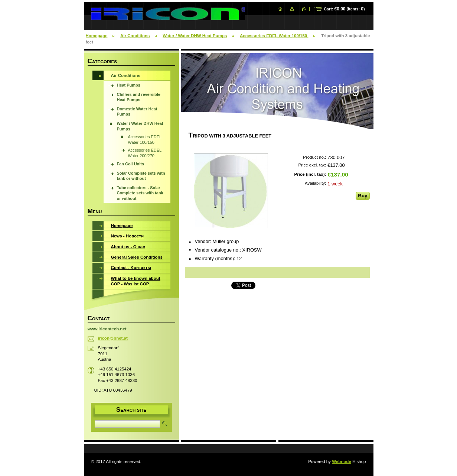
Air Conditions (135, 36)
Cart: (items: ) (344, 9)
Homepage (97, 36)
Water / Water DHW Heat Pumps (195, 36)
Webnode (342, 462)
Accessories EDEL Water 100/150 (274, 36)
